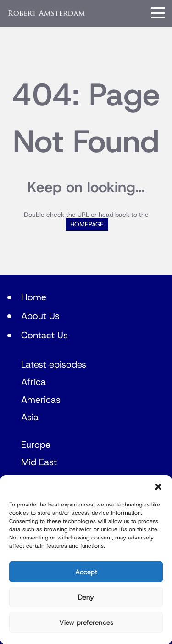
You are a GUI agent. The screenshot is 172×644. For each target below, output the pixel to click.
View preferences (86, 622)
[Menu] (158, 13)
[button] (158, 487)
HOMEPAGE (87, 224)
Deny (86, 597)
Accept (86, 572)
